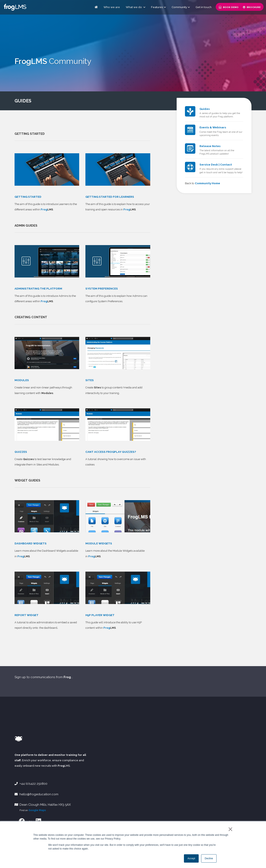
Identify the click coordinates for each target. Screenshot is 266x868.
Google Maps (37, 810)
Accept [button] (191, 858)
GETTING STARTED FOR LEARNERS (110, 197)
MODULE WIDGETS (99, 543)
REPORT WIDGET (26, 615)
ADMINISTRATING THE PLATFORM (38, 289)
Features (157, 7)
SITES (90, 380)
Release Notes (210, 146)
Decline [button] (209, 858)
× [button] (230, 829)
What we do (135, 7)
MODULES (22, 380)
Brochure (252, 7)
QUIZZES (21, 452)
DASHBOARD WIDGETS (31, 543)
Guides (205, 109)
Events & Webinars (213, 127)
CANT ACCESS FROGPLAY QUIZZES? (111, 452)
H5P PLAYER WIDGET (100, 615)
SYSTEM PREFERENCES (102, 289)
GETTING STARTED (28, 197)
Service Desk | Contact (216, 165)
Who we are (112, 7)
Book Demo (229, 7)
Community (179, 7)
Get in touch (204, 7)
